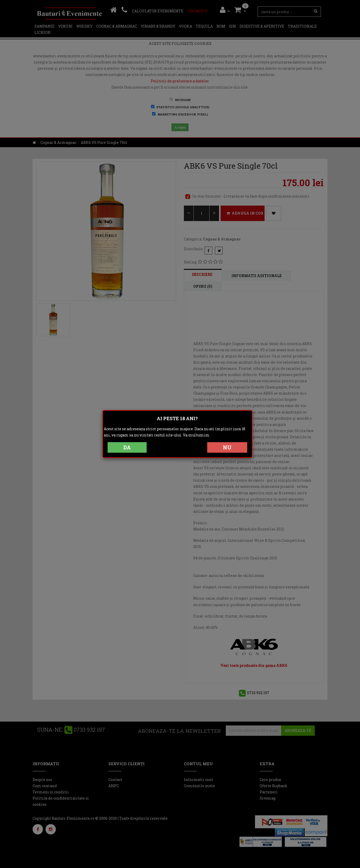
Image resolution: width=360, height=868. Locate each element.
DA (127, 447)
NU (227, 447)
